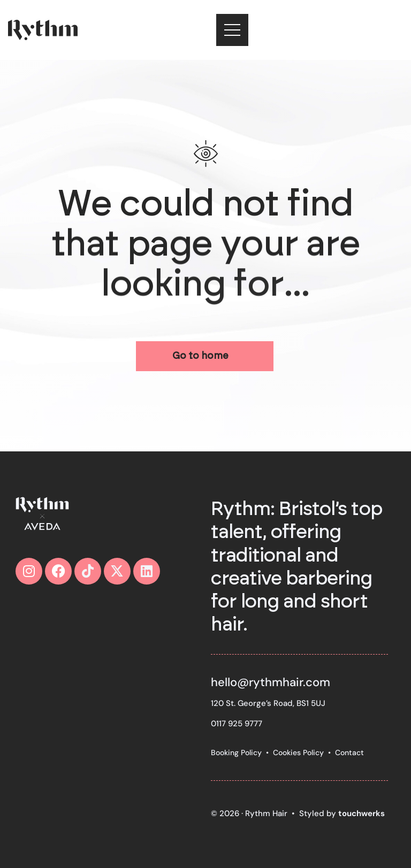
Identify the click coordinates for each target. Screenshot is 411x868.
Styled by (342, 813)
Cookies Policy (298, 752)
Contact (349, 752)
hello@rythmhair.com (271, 682)
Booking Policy (236, 752)
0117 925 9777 (237, 724)
